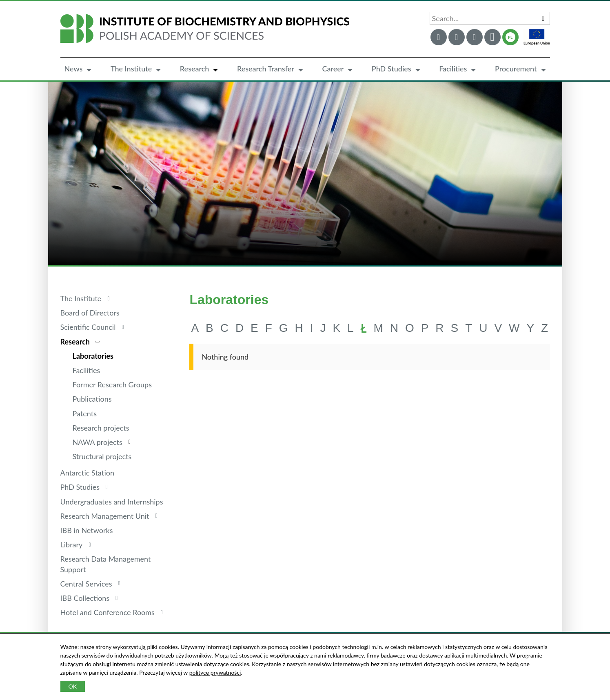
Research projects (101, 428)
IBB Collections (85, 598)
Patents (85, 413)
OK (73, 686)
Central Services (86, 584)
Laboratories (93, 356)
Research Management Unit (105, 516)
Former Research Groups (112, 384)
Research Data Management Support (106, 564)
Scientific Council (88, 327)
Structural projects (102, 456)
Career (333, 69)
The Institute (131, 69)
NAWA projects (98, 442)
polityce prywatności (215, 672)
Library (72, 544)
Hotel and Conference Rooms (108, 612)
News (74, 69)
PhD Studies (392, 69)
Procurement (516, 69)
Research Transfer (266, 69)
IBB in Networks (87, 530)
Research (195, 69)
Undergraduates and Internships (112, 502)
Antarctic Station (88, 473)
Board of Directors (90, 313)
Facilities (453, 69)
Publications (92, 399)
